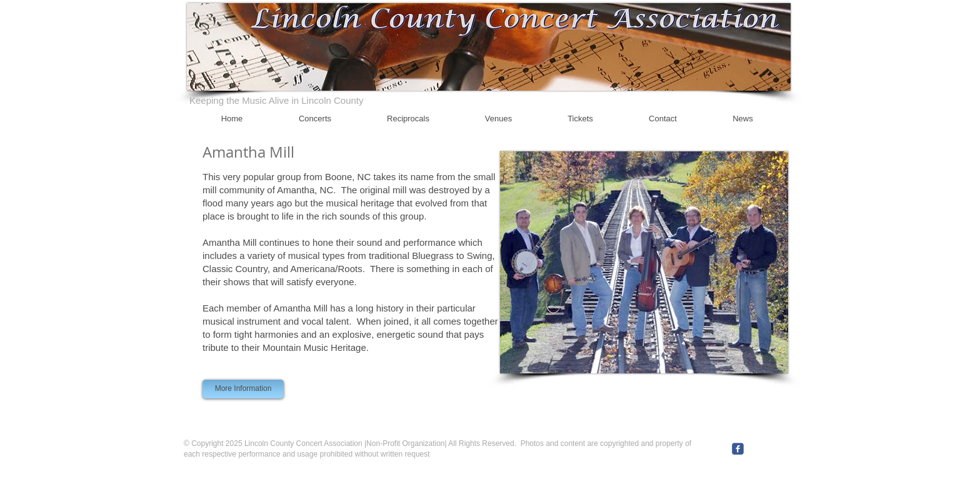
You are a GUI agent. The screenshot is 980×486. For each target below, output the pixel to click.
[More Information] (243, 389)
